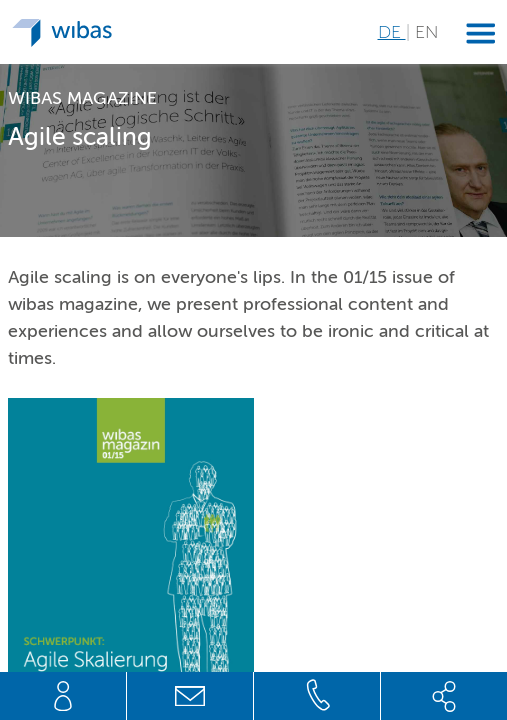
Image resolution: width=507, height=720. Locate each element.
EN (426, 32)
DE (392, 32)
